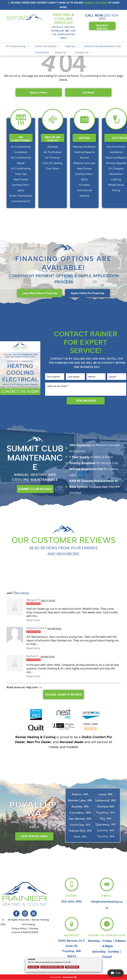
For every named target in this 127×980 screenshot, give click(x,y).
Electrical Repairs (116, 158)
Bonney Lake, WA (80, 800)
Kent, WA (80, 837)
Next (36, 369)
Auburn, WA (80, 794)
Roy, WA (106, 818)
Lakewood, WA (106, 800)
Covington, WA (80, 813)
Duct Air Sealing (53, 163)
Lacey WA (106, 794)
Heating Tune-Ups (84, 163)
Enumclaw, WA (80, 825)
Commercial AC (21, 201)
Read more (33, 620)
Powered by (56, 977)
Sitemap (34, 928)
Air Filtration (53, 158)
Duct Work (53, 168)
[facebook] (16, 914)
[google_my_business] (34, 914)
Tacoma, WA (106, 836)
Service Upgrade (116, 163)
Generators (116, 174)
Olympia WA (106, 806)
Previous (4, 369)
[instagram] (25, 914)
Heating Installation (84, 147)
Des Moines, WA (80, 819)
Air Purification (53, 152)
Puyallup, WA (106, 812)
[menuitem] (17, 46)
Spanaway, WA (106, 824)
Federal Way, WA (80, 831)
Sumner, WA (106, 830)
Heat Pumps (21, 179)
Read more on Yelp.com (22, 687)
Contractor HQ (70, 977)
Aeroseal (53, 147)
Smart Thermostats (21, 196)
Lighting (116, 179)
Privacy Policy (19, 928)
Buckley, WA (80, 806)
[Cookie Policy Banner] (64, 964)
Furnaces (84, 185)
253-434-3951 (109, 17)
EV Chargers (116, 168)
